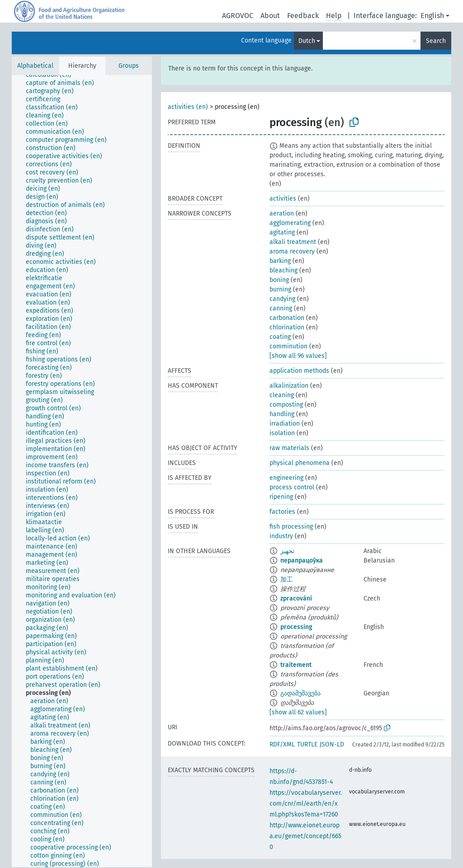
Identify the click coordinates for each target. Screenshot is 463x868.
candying (282, 299)
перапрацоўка (302, 561)
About (270, 16)
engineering (286, 478)
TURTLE (307, 744)
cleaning (282, 395)
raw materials (289, 448)
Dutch (307, 41)
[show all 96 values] (298, 356)
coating (280, 337)
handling (282, 414)
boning (279, 280)
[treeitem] (52, 75)
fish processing (291, 527)
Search (436, 41)
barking (280, 261)
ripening (281, 497)
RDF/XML (282, 744)
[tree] (82, 471)
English (432, 16)
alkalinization (289, 386)
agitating (282, 232)
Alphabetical (35, 66)
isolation (282, 433)
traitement (296, 665)
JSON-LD (332, 744)
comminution (288, 346)
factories (282, 512)
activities (283, 199)
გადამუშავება (300, 693)
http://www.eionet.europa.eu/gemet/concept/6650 (305, 836)
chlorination (287, 327)
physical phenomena (300, 463)
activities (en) (188, 107)
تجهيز (287, 551)
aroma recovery (292, 251)
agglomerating (290, 223)
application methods (299, 371)
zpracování (296, 598)
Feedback (303, 16)
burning (280, 289)
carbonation (287, 318)
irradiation (285, 424)
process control (292, 487)
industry (281, 536)
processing (296, 627)
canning (281, 308)
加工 (287, 579)
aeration (282, 213)
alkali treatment (293, 242)
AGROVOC (238, 16)
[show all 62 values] (298, 712)
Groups (129, 66)
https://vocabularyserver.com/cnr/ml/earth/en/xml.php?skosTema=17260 (306, 804)
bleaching (283, 270)
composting (286, 405)
